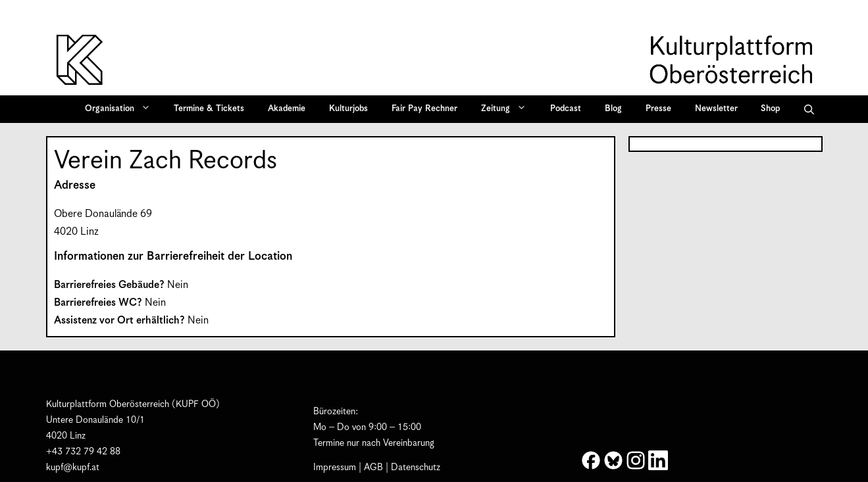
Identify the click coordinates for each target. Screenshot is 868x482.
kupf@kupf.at (73, 468)
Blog (613, 109)
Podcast (566, 109)
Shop (770, 109)
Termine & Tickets (209, 109)
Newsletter (716, 109)
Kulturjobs (348, 109)
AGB (373, 468)
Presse (658, 109)
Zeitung (508, 109)
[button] (809, 109)
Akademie (287, 109)
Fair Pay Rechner (424, 109)
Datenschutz (416, 468)
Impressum (335, 468)
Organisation (122, 109)
